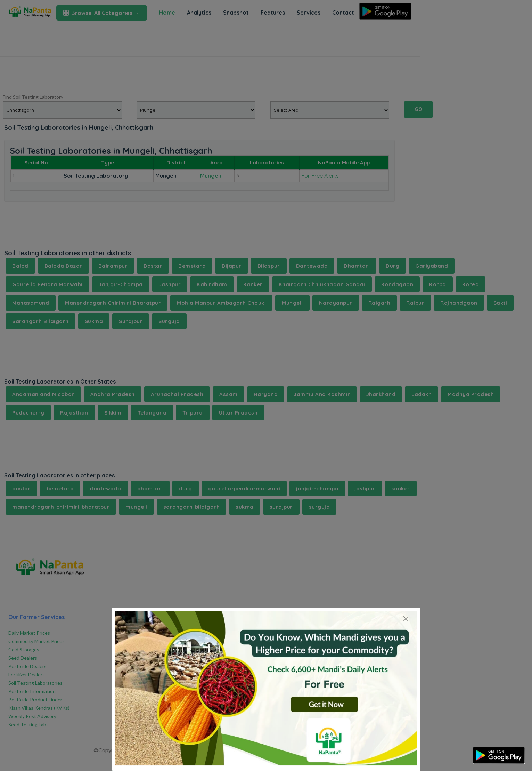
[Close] (406, 619)
